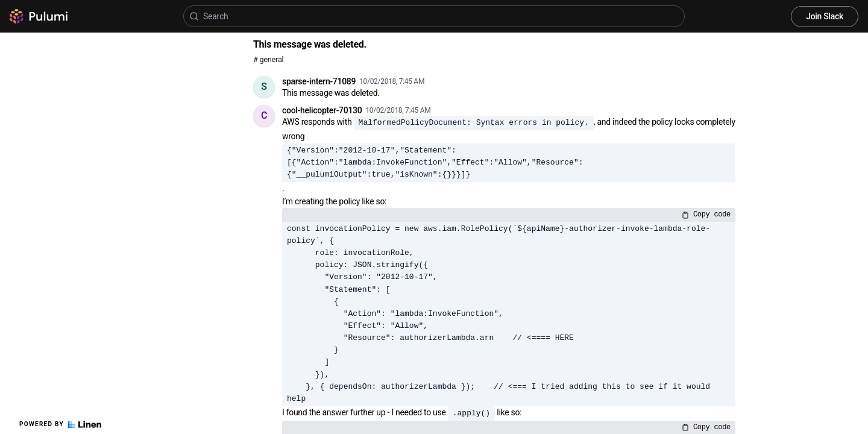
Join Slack (825, 16)
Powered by (60, 424)
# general (268, 59)
